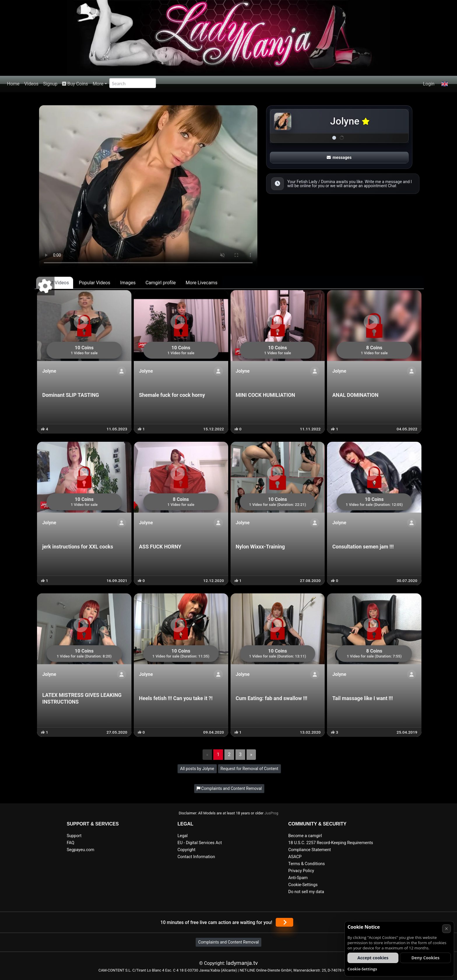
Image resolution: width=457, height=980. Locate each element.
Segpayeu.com (81, 850)
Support (74, 836)
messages (339, 157)
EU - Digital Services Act (200, 843)
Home (13, 84)
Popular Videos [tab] (94, 283)
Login (429, 84)
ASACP (295, 857)
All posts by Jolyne (197, 769)
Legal (183, 836)
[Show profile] (122, 371)
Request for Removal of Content (249, 769)
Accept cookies (373, 958)
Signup (50, 84)
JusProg (271, 813)
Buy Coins (75, 84)
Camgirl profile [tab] (161, 283)
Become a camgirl (305, 836)
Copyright (186, 850)
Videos (31, 84)
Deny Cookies (425, 958)
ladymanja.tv (242, 963)
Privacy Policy (301, 871)
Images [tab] (128, 283)
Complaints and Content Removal (228, 942)
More (98, 84)
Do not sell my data (306, 892)
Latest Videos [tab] (55, 283)
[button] (445, 84)
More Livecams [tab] (202, 283)
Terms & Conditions (306, 864)
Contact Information (196, 857)
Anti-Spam (298, 878)
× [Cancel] (446, 929)
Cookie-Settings (303, 885)
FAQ (71, 843)
